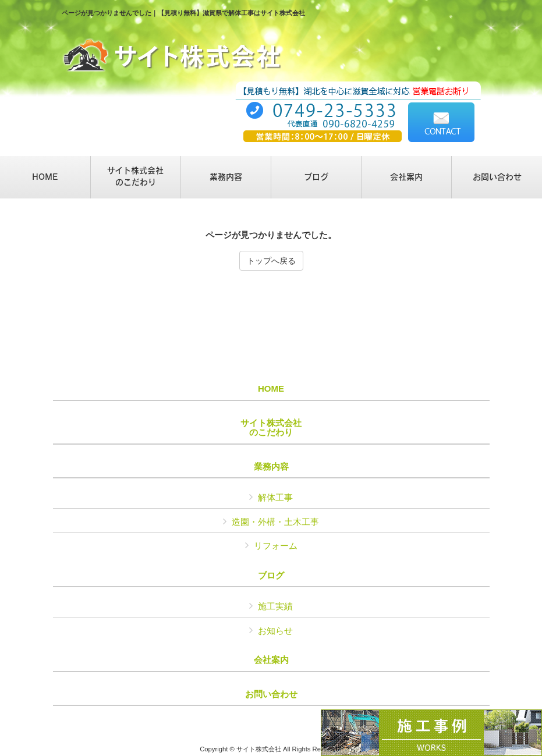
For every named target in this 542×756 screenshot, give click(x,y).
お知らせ (275, 631)
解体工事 (275, 497)
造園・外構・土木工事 (275, 522)
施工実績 (275, 606)
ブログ (271, 576)
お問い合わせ (271, 694)
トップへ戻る (271, 261)
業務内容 (271, 467)
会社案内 (271, 660)
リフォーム (276, 546)
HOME (271, 389)
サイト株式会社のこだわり (271, 428)
